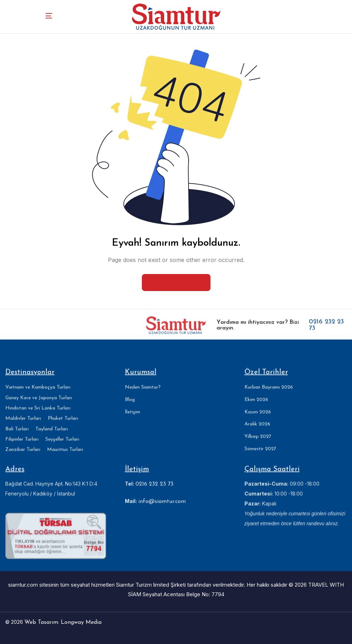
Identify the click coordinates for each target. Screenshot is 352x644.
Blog (130, 407)
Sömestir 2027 (260, 457)
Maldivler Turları (23, 426)
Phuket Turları (63, 426)
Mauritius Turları (65, 457)
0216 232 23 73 (326, 332)
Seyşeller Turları (62, 447)
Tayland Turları (52, 436)
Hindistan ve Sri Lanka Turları (38, 416)
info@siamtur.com (162, 509)
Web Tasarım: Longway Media (63, 622)
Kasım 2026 (258, 419)
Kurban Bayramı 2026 (269, 395)
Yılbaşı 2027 (258, 444)
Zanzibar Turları (23, 457)
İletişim (132, 419)
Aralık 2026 (257, 432)
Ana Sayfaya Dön (176, 282)
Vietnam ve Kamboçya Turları (38, 395)
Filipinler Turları (22, 447)
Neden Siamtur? (143, 395)
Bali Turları (17, 436)
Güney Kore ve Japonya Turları (39, 405)
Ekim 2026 (256, 407)
